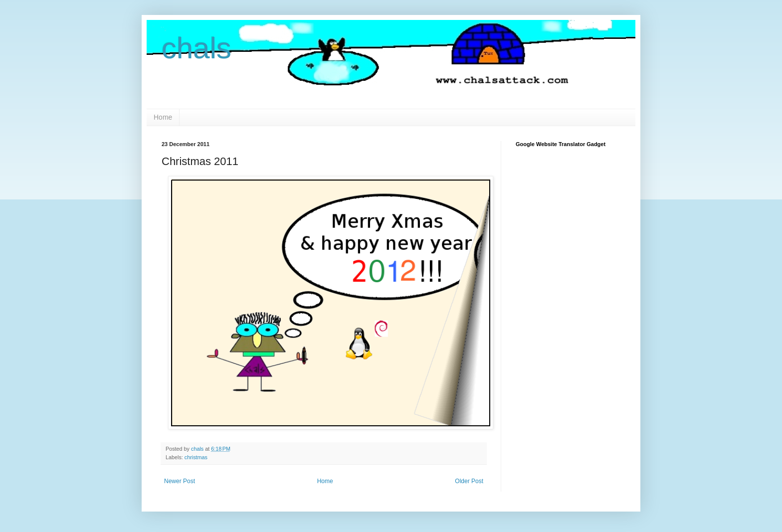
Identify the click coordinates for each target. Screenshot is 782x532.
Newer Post (180, 481)
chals (196, 48)
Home (163, 117)
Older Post (469, 481)
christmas (196, 457)
